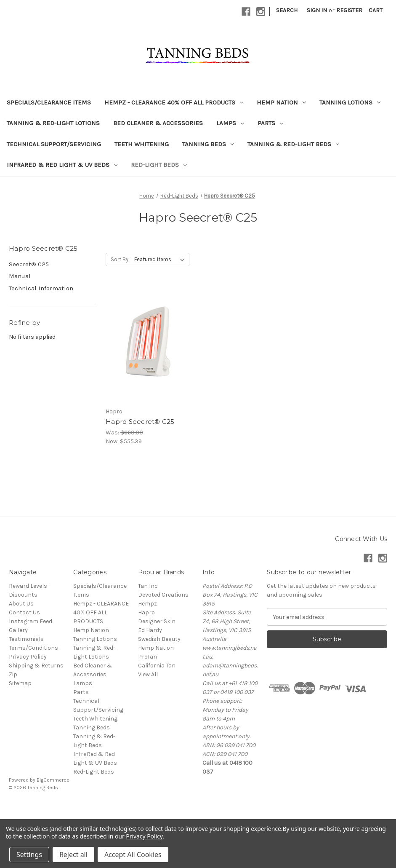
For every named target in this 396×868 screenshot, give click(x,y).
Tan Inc (148, 586)
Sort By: (120, 259)
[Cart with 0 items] (376, 10)
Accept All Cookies (133, 855)
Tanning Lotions (350, 102)
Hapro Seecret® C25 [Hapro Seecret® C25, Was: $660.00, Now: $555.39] (140, 422)
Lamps (230, 123)
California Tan (157, 666)
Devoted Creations (163, 595)
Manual (20, 276)
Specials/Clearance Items (49, 102)
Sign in (317, 10)
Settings (29, 855)
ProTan (148, 657)
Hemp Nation (281, 102)
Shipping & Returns (36, 666)
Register (349, 10)
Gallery (18, 630)
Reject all (73, 855)
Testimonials (26, 639)
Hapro (146, 612)
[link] (198, 807)
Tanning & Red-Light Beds (293, 144)
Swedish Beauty (159, 639)
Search (287, 10)
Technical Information (41, 288)
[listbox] (161, 260)
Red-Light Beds (159, 165)
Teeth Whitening (142, 144)
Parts (270, 123)
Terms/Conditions (33, 648)
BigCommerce (53, 780)
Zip (13, 674)
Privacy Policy (28, 657)
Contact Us (24, 612)
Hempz (148, 604)
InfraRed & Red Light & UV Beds (62, 165)
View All (148, 674)
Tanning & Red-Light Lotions (53, 123)
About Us (21, 604)
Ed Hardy (150, 630)
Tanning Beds (208, 144)
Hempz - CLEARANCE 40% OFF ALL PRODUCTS (174, 102)
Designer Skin (157, 621)
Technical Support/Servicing (54, 144)
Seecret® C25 (29, 264)
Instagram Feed (31, 621)
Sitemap (20, 683)
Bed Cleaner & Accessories (158, 123)
